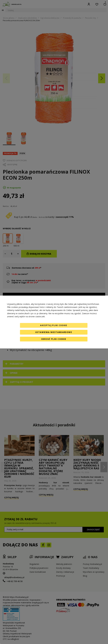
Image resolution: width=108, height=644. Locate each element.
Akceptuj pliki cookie (54, 325)
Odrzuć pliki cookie (54, 339)
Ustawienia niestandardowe (54, 332)
